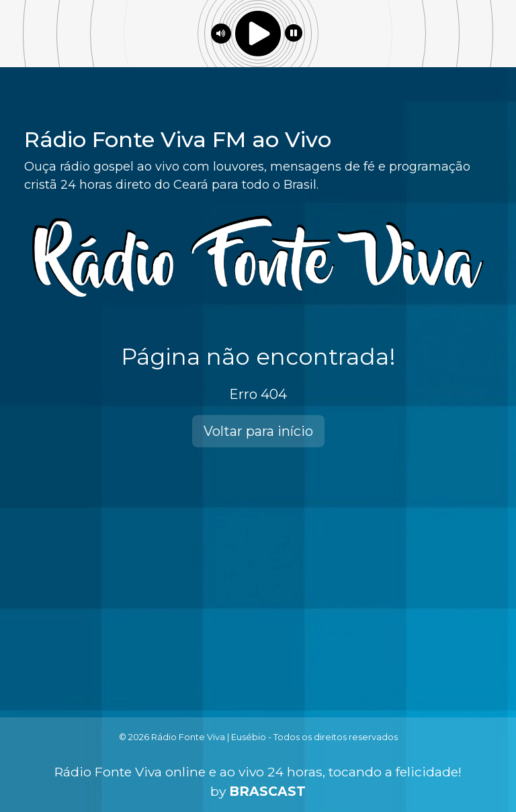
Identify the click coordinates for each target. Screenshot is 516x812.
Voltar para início (258, 431)
